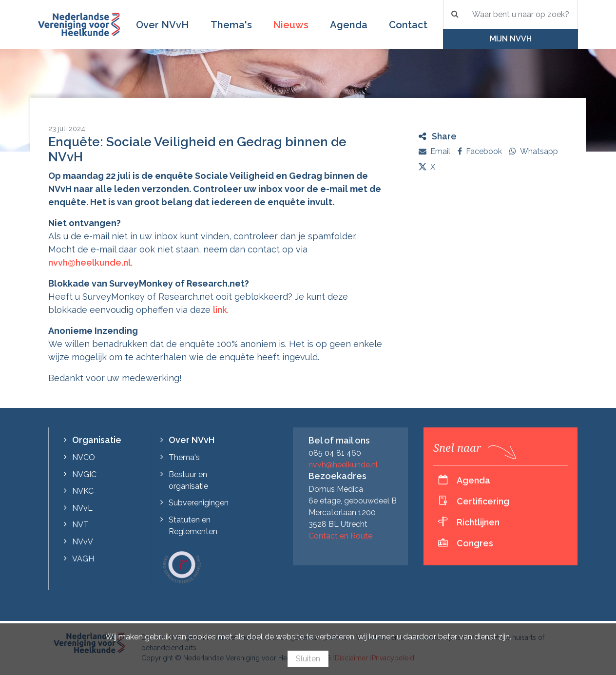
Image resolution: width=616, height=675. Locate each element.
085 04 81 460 (335, 453)
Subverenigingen (199, 503)
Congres (475, 543)
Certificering (483, 501)
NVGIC (84, 474)
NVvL (82, 508)
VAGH (83, 559)
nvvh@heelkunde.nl (89, 262)
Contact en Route (340, 536)
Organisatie (97, 440)
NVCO (84, 457)
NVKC (83, 491)
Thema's (231, 25)
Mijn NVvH (511, 39)
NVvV (83, 542)
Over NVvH (163, 25)
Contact (408, 25)
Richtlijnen (478, 522)
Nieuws (291, 25)
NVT (80, 525)
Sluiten (308, 659)
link (220, 310)
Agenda (349, 25)
